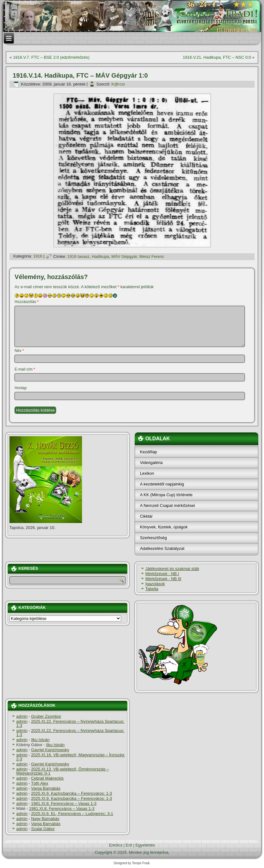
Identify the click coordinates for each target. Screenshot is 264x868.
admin (22, 716)
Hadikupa (100, 256)
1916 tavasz (79, 256)
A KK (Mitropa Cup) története (166, 495)
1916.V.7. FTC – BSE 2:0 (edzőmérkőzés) (51, 57)
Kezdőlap (149, 452)
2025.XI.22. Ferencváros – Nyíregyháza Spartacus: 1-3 (70, 723)
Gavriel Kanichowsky (50, 750)
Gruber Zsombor (46, 716)
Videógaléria (151, 463)
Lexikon (147, 473)
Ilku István (41, 740)
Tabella (152, 589)
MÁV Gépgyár (124, 256)
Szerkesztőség (153, 538)
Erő (129, 845)
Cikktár (146, 516)
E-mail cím (25, 369)
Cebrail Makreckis (47, 778)
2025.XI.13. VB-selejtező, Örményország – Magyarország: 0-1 (63, 771)
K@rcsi (118, 84)
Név (19, 351)
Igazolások (155, 584)
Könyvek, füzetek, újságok (164, 527)
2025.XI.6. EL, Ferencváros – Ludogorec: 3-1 (72, 814)
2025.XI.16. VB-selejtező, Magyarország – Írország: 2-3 (71, 757)
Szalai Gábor (43, 829)
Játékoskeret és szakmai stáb (172, 569)
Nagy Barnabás (45, 819)
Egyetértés (145, 845)
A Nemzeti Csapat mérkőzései (167, 505)
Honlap (21, 388)
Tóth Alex (40, 783)
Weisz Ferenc (152, 256)
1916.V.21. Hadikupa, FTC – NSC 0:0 (217, 57)
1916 (38, 256)
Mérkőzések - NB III (163, 579)
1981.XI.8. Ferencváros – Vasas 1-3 (64, 803)
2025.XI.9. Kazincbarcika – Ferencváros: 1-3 (72, 793)
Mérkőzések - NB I (162, 574)
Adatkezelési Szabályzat (162, 548)
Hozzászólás (26, 302)
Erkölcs (116, 845)
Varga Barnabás (46, 788)
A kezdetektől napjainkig (162, 484)
